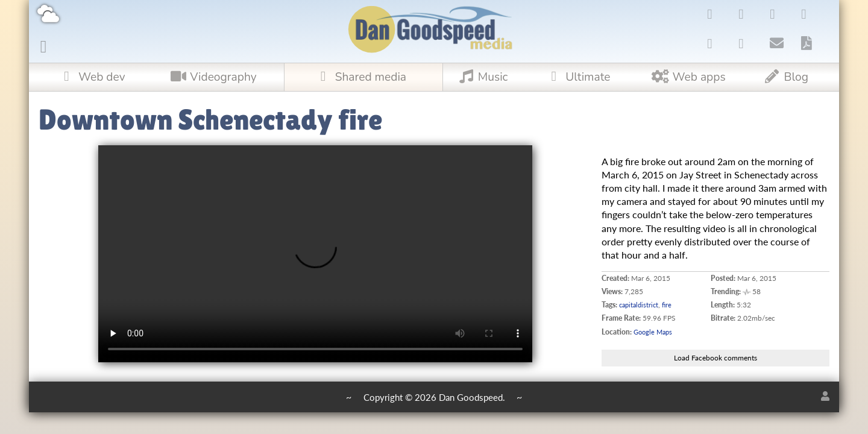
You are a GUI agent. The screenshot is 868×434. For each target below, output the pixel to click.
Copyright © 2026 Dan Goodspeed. (434, 398)
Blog (785, 77)
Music (482, 77)
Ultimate (577, 77)
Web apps (688, 77)
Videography (212, 77)
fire (671, 305)
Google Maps (655, 332)
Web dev (90, 77)
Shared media (360, 77)
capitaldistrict (640, 305)
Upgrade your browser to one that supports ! (315, 254)
